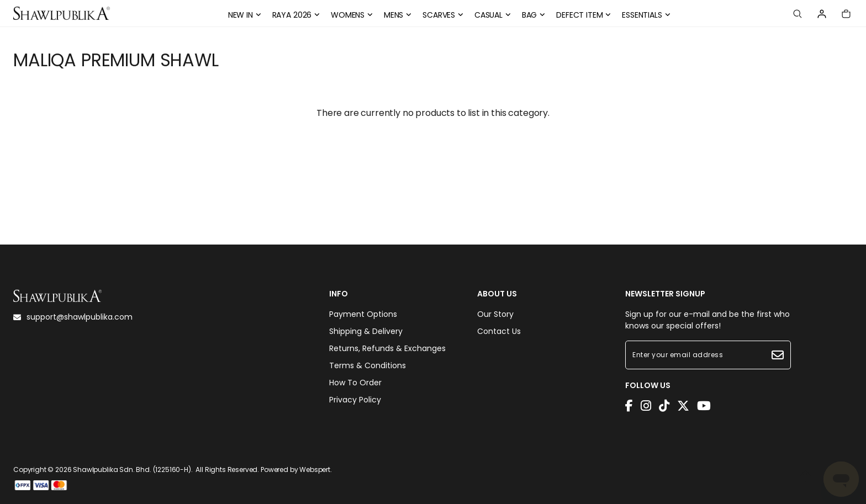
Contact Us (499, 331)
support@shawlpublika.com (73, 317)
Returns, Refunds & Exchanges (387, 348)
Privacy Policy (355, 400)
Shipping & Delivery (366, 331)
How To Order (355, 383)
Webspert (315, 469)
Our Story (495, 314)
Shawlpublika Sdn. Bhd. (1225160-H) (132, 469)
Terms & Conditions (368, 365)
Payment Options (363, 314)
